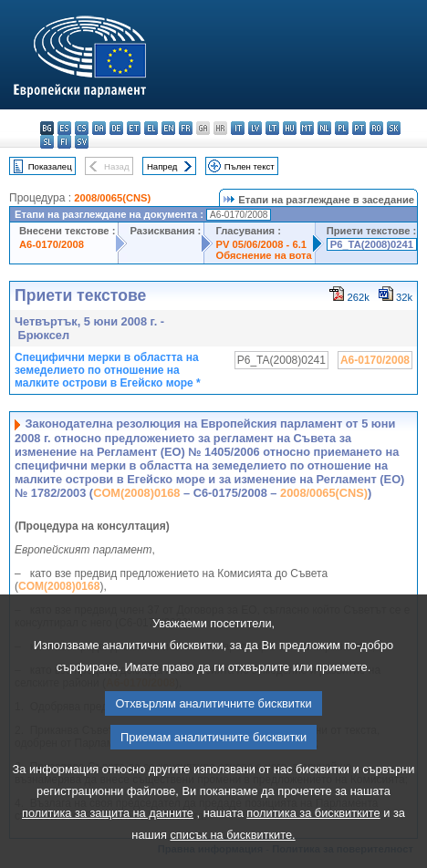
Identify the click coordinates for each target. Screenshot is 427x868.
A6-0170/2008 (52, 244)
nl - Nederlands (324, 128)
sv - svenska (82, 142)
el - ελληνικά (151, 128)
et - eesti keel (134, 128)
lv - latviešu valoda (255, 128)
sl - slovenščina (47, 142)
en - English (168, 128)
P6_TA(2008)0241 (372, 244)
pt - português (359, 128)
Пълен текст (250, 166)
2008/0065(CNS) (112, 198)
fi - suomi (64, 142)
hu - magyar (290, 128)
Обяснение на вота (263, 255)
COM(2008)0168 (136, 493)
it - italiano (238, 128)
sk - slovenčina (394, 128)
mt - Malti (307, 128)
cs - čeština (82, 128)
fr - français (186, 128)
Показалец (50, 166)
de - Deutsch (116, 128)
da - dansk (99, 128)
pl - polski (342, 128)
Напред (162, 166)
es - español (64, 128)
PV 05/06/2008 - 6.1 (261, 244)
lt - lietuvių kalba (272, 128)
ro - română (376, 128)
